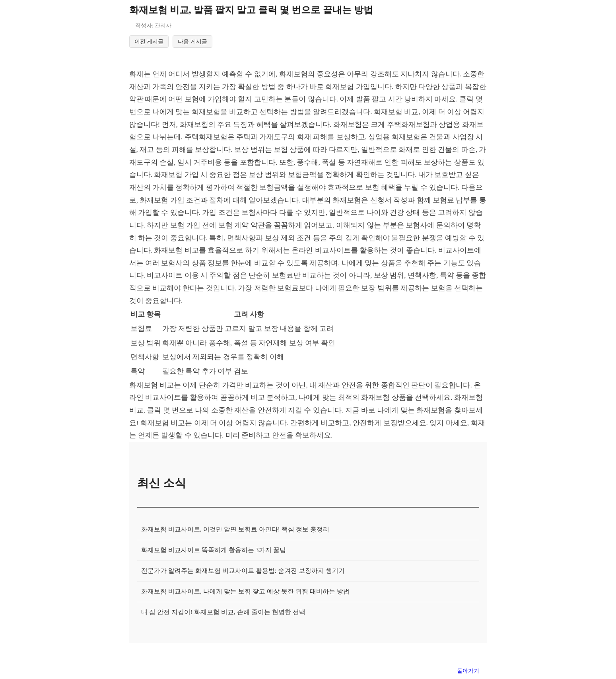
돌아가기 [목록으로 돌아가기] (468, 672)
